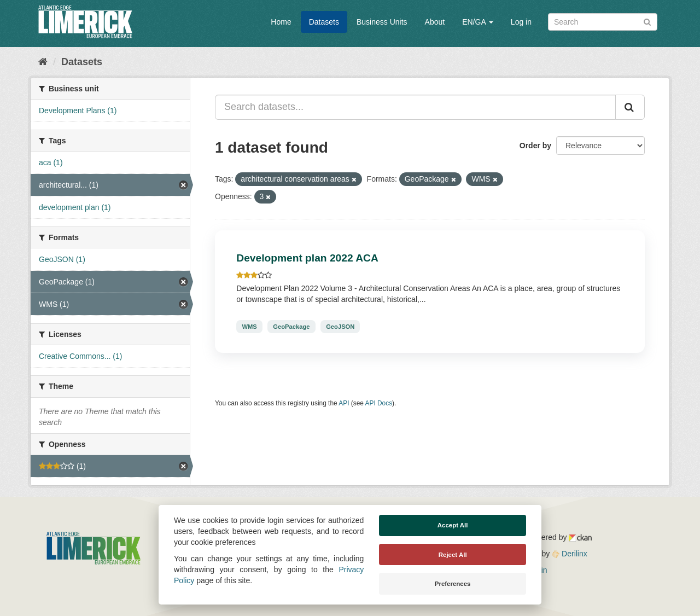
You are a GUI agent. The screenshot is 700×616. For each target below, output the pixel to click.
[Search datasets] (603, 22)
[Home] (43, 62)
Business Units (382, 22)
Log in (521, 22)
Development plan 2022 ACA (307, 258)
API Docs (379, 403)
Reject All (453, 555)
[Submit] (647, 21)
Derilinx (570, 554)
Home (281, 22)
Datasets (324, 22)
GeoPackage (291, 327)
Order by (535, 146)
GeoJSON (340, 327)
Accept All (453, 525)
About (435, 22)
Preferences (453, 584)
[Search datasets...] (415, 107)
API (344, 403)
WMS (249, 327)
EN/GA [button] (478, 22)
